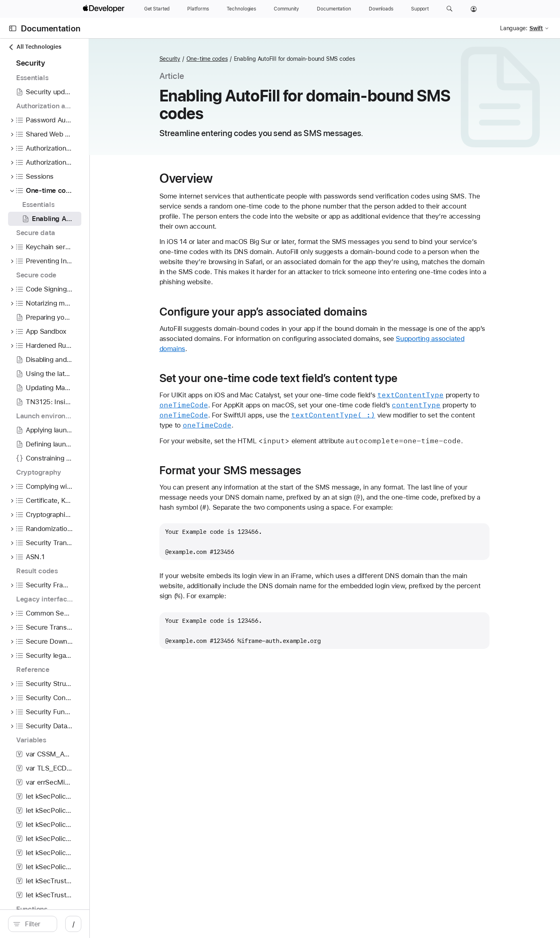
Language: (514, 28)
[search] (72, 924)
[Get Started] (157, 9)
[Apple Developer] (105, 9)
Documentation (51, 28)
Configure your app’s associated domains (304, 312)
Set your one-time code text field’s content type (319, 378)
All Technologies (35, 47)
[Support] (420, 9)
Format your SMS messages (271, 470)
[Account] (474, 9)
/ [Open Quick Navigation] (152, 924)
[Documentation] (334, 9)
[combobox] (76, 924)
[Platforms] (198, 9)
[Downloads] (381, 9)
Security (211, 59)
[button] (449, 9)
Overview (227, 178)
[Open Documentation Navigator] (13, 28)
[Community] (286, 9)
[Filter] (76, 924)
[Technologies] (242, 9)
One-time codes (248, 59)
